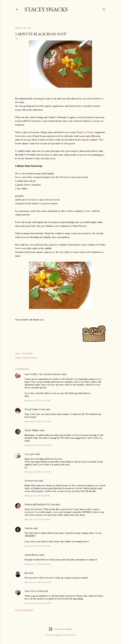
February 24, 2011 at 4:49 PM (38, 603)
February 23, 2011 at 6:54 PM (37, 546)
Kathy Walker (32, 430)
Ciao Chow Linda (34, 591)
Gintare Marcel (69, 635)
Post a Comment (24, 610)
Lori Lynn (30, 454)
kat (26, 573)
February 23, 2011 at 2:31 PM (37, 496)
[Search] (104, 9)
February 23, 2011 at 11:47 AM (38, 472)
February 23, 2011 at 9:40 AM (38, 421)
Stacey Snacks (46, 9)
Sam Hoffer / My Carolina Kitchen (43, 374)
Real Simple (88, 132)
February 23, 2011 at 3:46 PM (38, 519)
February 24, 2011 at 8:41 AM (37, 564)
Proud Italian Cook (35, 409)
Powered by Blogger (60, 629)
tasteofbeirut (32, 555)
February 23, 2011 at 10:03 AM (38, 445)
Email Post (28, 353)
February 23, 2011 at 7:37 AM (37, 400)
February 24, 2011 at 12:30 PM (38, 582)
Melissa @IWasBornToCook (40, 504)
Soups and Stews (29, 358)
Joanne (29, 528)
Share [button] (18, 353)
